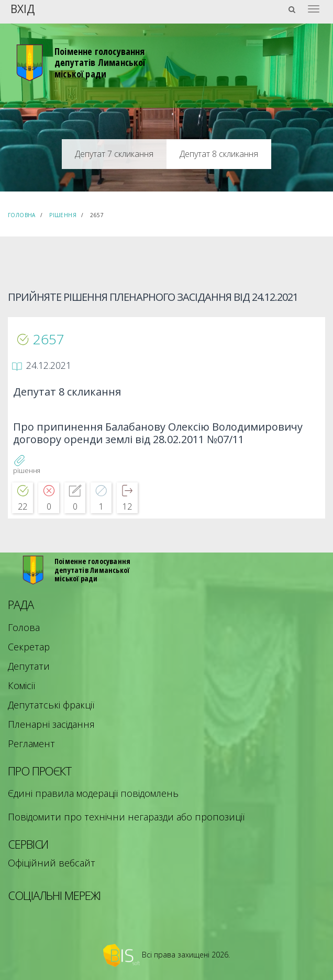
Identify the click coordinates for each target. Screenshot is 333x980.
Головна (22, 215)
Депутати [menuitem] (29, 666)
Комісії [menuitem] (21, 685)
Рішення (63, 215)
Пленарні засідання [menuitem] (51, 724)
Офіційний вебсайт (52, 863)
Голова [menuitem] (24, 627)
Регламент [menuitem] (31, 744)
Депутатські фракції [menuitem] (51, 705)
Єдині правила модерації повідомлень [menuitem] (93, 793)
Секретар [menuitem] (29, 647)
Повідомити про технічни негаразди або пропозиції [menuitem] (126, 817)
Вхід (23, 8)
